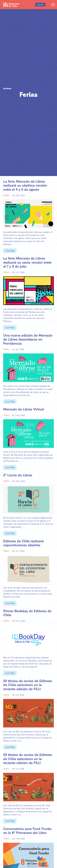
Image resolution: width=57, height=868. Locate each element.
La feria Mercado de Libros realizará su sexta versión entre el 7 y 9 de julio (27, 262)
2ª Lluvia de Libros (18, 475)
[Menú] (53, 5)
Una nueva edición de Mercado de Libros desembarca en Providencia (28, 339)
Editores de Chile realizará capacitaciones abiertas (23, 543)
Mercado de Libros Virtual (24, 409)
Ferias (6, 195)
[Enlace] (11, 5)
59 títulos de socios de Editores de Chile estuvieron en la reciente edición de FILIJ (28, 685)
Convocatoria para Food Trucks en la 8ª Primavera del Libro (27, 831)
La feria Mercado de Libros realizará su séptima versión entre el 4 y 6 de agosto (25, 185)
